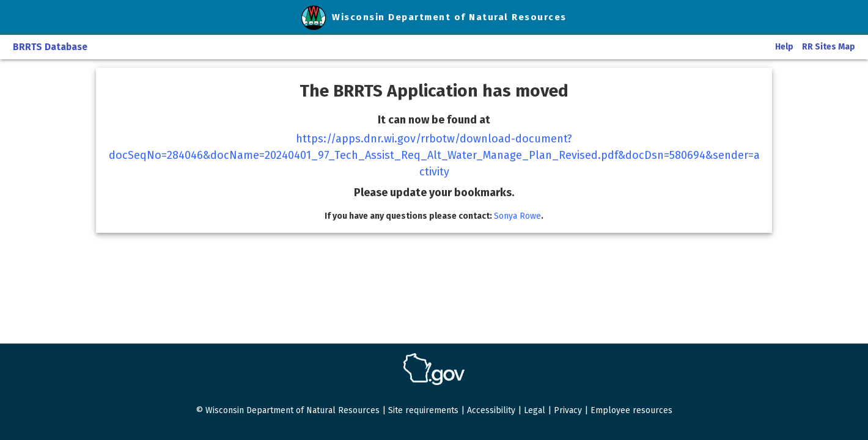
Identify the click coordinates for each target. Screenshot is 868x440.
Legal (535, 410)
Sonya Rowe (517, 216)
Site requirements (423, 410)
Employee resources (631, 410)
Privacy (568, 410)
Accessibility (491, 410)
